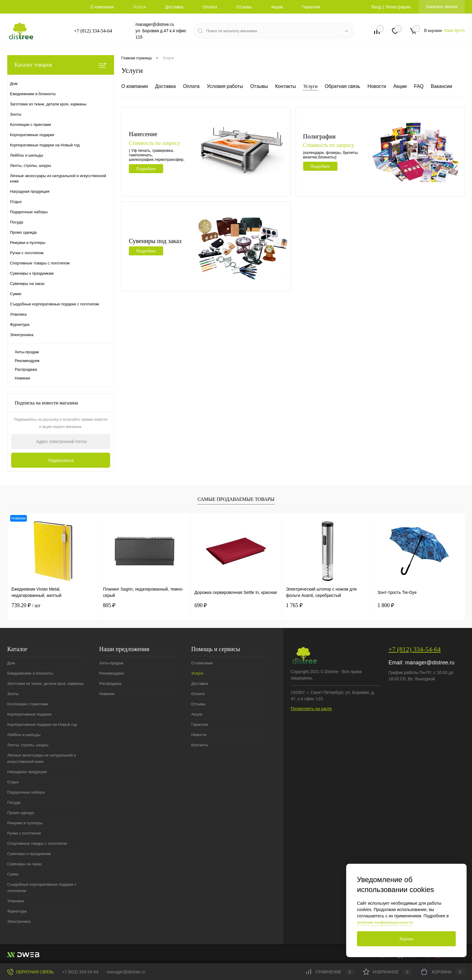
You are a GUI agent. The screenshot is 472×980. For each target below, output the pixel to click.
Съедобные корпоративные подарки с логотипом (42, 888)
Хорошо (406, 939)
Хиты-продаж (27, 352)
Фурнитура (17, 911)
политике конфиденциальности (385, 922)
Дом (11, 663)
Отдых (13, 782)
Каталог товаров (61, 65)
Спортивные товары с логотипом (37, 843)
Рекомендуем (27, 361)
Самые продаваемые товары (236, 499)
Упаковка (16, 901)
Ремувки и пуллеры (25, 823)
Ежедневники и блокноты (30, 673)
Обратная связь (343, 86)
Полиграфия (320, 136)
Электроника (19, 921)
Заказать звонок (442, 7)
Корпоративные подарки (29, 714)
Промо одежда (21, 813)
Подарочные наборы (26, 792)
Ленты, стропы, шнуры (28, 745)
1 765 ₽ (294, 605)
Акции (277, 7)
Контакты (286, 86)
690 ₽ (201, 605)
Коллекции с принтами (28, 704)
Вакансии (441, 86)
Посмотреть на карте (311, 709)
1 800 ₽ (386, 605)
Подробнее (146, 169)
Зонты (13, 694)
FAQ (419, 86)
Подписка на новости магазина (46, 403)
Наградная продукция (27, 772)
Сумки (13, 874)
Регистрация (398, 7)
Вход (376, 7)
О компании (102, 7)
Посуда (14, 802)
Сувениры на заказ (25, 864)
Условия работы (225, 86)
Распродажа (26, 369)
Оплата (210, 7)
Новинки (22, 378)
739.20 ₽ (26, 605)
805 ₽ (109, 605)
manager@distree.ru (155, 24)
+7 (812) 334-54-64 (93, 31)
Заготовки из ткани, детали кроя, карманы (45, 684)
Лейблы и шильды (24, 735)
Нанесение (143, 134)
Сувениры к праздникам (29, 854)
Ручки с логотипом (24, 833)
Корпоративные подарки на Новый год (42, 724)
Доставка (174, 7)
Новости (377, 86)
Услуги (140, 7)
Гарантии (311, 7)
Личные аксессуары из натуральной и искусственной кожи (42, 758)
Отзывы (244, 7)
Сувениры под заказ (156, 241)
